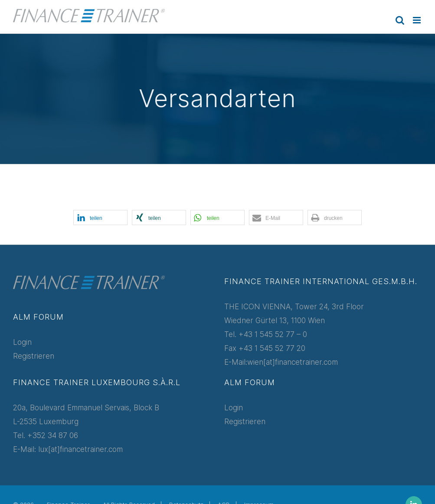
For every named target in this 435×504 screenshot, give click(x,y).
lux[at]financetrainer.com (80, 449)
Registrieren (34, 356)
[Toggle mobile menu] (417, 20)
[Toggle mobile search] (400, 20)
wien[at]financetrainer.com (293, 362)
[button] (100, 218)
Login (22, 342)
